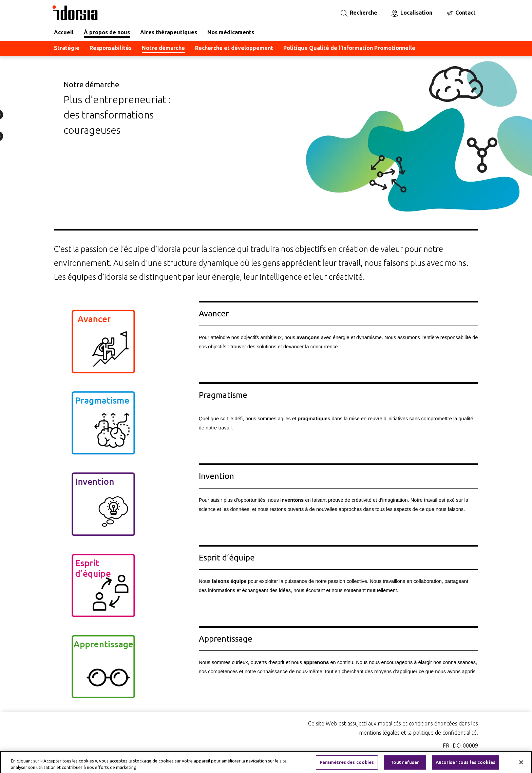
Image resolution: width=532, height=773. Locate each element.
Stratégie (67, 48)
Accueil (64, 32)
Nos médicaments (231, 32)
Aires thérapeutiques (169, 32)
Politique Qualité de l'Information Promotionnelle (349, 48)
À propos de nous (107, 32)
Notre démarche (163, 48)
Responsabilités (111, 48)
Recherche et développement (234, 48)
